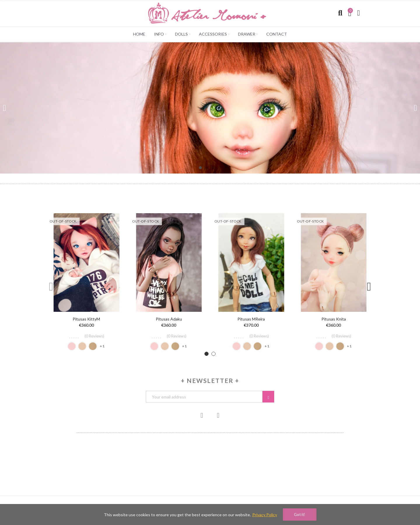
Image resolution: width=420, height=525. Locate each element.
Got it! (300, 514)
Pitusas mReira (251, 319)
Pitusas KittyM (86, 319)
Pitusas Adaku (169, 319)
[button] (200, 168)
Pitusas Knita (334, 319)
